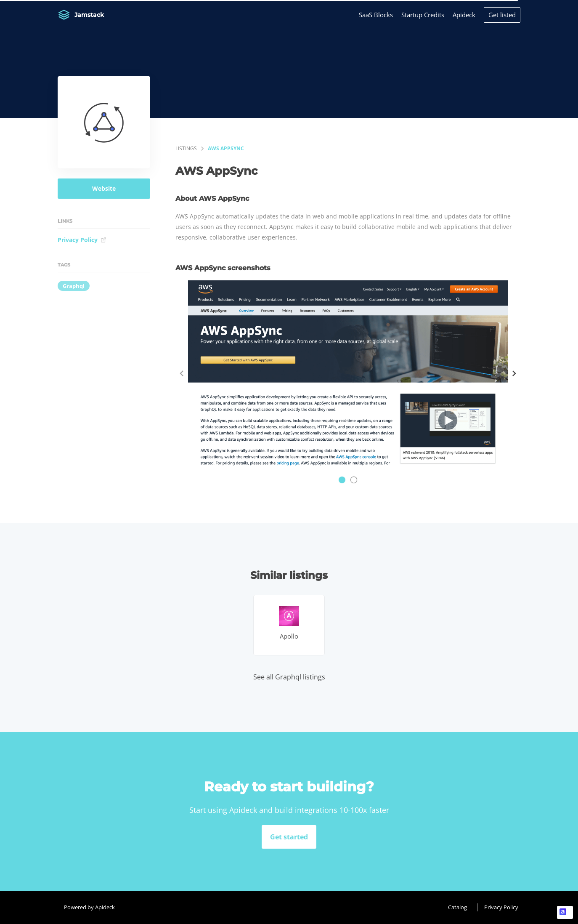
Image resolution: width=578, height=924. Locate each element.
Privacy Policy (82, 240)
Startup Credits (423, 15)
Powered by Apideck (89, 907)
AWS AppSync (226, 148)
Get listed (502, 15)
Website (104, 188)
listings (186, 148)
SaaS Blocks (376, 15)
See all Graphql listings (289, 677)
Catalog (457, 907)
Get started (289, 837)
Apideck (464, 15)
